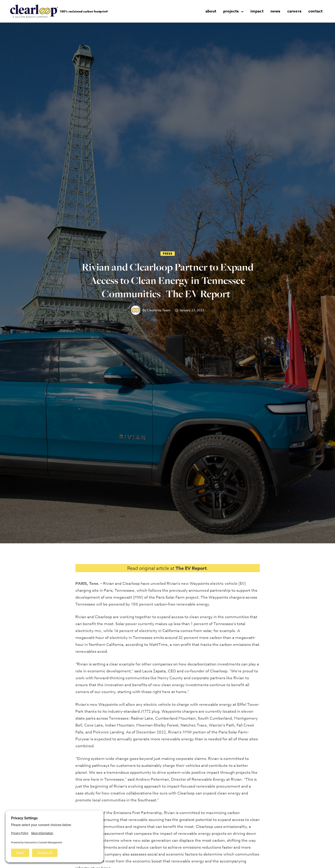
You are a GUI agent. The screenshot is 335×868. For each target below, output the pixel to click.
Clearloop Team (159, 310)
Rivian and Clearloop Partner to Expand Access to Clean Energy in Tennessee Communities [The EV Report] (168, 280)
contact (315, 11)
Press (168, 254)
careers (294, 11)
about (211, 11)
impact (257, 11)
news (275, 11)
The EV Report (191, 568)
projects (231, 11)
